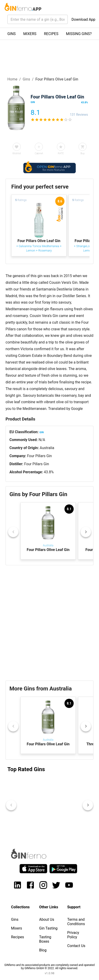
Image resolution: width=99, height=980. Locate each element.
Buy (83, 153)
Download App (83, 19)
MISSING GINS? (79, 34)
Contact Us (76, 946)
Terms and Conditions (76, 922)
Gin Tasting (48, 928)
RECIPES (51, 34)
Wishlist (17, 153)
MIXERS (30, 34)
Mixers (17, 928)
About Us (47, 919)
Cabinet (39, 153)
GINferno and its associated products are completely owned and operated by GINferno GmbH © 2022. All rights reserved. (49, 967)
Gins (26, 79)
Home (12, 79)
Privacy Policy (73, 935)
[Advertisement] (49, 623)
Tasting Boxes (45, 939)
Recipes (17, 937)
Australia (47, 448)
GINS (12, 34)
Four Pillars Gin (39, 456)
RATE (61, 153)
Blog (43, 950)
